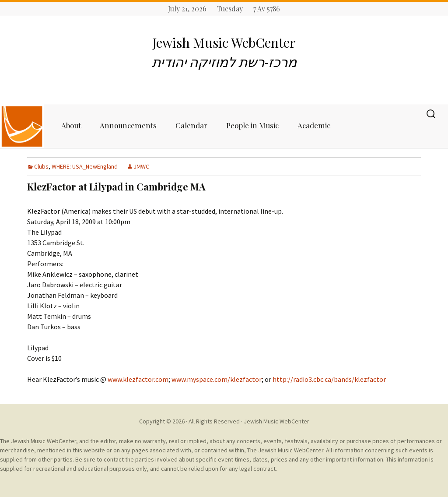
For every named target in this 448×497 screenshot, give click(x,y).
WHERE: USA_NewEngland (85, 166)
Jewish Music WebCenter (276, 421)
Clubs (41, 166)
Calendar (191, 125)
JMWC (141, 166)
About (71, 125)
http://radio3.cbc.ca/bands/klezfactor (329, 379)
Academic (314, 125)
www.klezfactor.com (138, 379)
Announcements (128, 125)
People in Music (252, 125)
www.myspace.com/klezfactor (217, 379)
